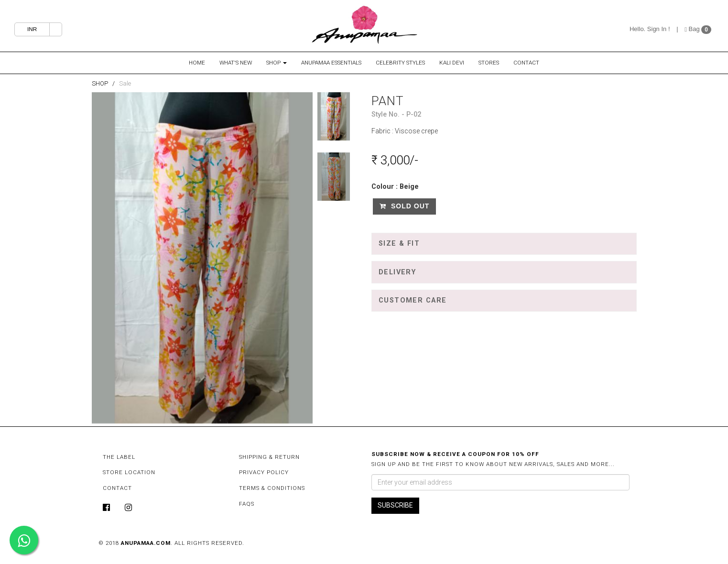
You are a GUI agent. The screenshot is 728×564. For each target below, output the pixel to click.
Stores (489, 63)
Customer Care (413, 300)
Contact (526, 63)
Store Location (129, 472)
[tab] (504, 244)
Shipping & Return (269, 457)
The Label (119, 457)
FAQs (247, 504)
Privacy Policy (264, 472)
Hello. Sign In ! (650, 29)
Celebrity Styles (400, 63)
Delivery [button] (397, 272)
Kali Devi (452, 63)
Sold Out (404, 206)
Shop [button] (277, 63)
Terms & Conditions (272, 488)
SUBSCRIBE (395, 505)
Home (197, 63)
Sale (125, 83)
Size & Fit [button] (399, 244)
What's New (236, 63)
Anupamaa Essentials (331, 63)
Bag (693, 29)
